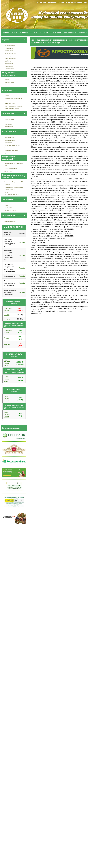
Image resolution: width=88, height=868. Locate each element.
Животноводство (10, 46)
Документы (8, 208)
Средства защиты (10, 58)
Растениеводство (10, 53)
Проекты (7, 96)
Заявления (8, 101)
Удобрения (8, 61)
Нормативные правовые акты (14, 187)
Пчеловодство (9, 56)
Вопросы (44, 32)
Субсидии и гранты (11, 168)
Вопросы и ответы (10, 210)
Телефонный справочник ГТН (14, 182)
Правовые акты (9, 119)
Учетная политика (10, 148)
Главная (6, 32)
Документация (9, 82)
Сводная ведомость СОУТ (13, 145)
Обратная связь (10, 103)
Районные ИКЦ (70, 32)
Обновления (56, 32)
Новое (7, 205)
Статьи (7, 85)
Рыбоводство (9, 51)
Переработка (9, 66)
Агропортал (8, 143)
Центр (15, 32)
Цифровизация (9, 69)
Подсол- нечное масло (7, 363)
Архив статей (9, 171)
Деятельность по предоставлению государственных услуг (12, 192)
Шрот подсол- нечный (7, 399)
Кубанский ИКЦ (9, 138)
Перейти (22, 243)
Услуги (34, 32)
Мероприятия (9, 127)
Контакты (83, 32)
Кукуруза (7, 319)
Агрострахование (10, 221)
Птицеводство (9, 48)
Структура (24, 32)
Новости (7, 185)
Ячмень (7, 315)
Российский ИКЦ (10, 140)
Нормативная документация (14, 98)
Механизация (9, 64)
